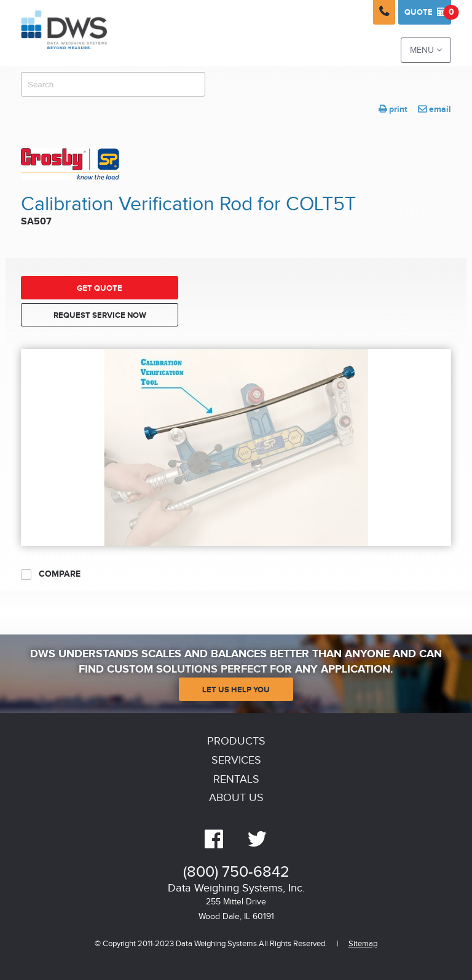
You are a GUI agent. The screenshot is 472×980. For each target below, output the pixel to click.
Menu (426, 50)
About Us (236, 798)
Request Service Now (100, 315)
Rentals (236, 779)
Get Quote (100, 288)
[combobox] (113, 84)
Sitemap (363, 944)
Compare (51, 574)
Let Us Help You (236, 690)
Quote (428, 12)
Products (236, 741)
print (393, 109)
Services (236, 760)
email (435, 109)
